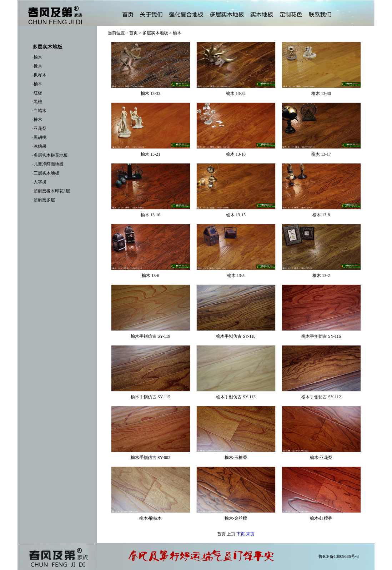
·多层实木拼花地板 (50, 155)
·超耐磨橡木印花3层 (51, 191)
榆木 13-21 (150, 154)
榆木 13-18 (236, 154)
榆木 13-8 (321, 215)
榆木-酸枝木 (151, 518)
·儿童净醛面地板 (48, 164)
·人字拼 (39, 182)
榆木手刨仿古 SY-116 (321, 336)
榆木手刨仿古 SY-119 (150, 336)
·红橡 (37, 93)
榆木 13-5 (236, 276)
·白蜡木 (39, 111)
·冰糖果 (39, 146)
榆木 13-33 (150, 94)
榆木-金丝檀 (236, 518)
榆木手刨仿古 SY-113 (236, 397)
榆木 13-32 (236, 94)
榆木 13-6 (150, 276)
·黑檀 (37, 102)
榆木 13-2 (321, 276)
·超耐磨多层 (44, 200)
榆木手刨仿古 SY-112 (321, 397)
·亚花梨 (39, 128)
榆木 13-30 (321, 94)
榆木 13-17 (321, 154)
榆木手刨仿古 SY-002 (150, 458)
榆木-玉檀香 (236, 458)
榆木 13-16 (150, 215)
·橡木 (37, 66)
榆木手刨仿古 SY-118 (236, 336)
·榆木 (37, 57)
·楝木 (37, 120)
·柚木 (37, 84)
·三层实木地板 (46, 173)
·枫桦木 (39, 75)
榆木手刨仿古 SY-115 (150, 397)
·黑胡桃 (39, 137)
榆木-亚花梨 (321, 458)
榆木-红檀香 (321, 518)
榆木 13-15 (236, 215)
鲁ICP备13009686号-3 (339, 556)
